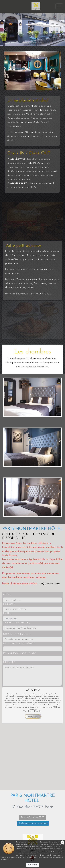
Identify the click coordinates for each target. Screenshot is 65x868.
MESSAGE (9, 662)
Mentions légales (32, 711)
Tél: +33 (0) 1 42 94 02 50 (32, 817)
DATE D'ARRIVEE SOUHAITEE (19, 644)
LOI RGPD (31, 690)
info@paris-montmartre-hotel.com (33, 823)
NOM (7, 595)
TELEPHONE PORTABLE (17, 623)
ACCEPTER (33, 865)
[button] (5, 30)
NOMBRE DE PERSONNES (17, 634)
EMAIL (7, 613)
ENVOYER (33, 717)
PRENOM (9, 604)
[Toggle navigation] (59, 16)
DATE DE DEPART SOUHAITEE (20, 653)
